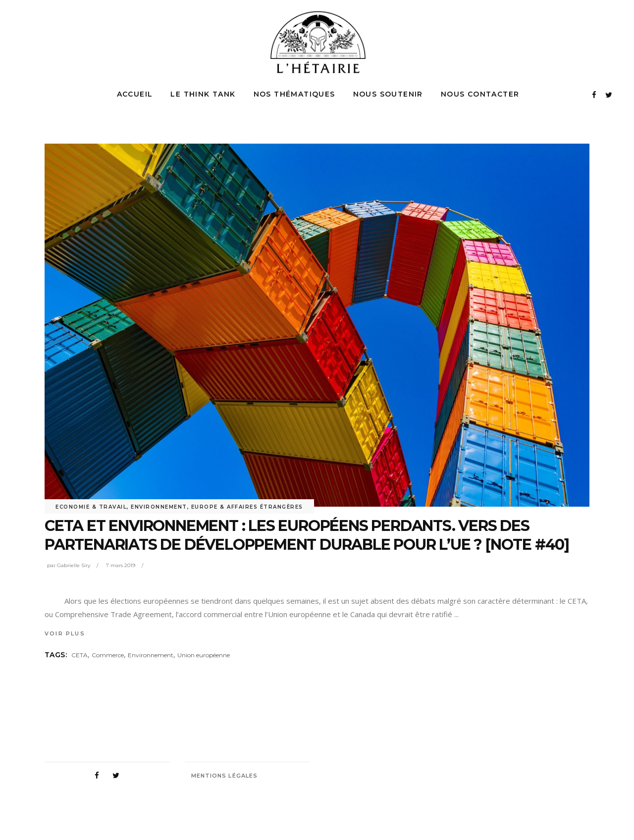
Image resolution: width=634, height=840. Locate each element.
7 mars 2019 (121, 565)
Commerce (108, 655)
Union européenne (204, 655)
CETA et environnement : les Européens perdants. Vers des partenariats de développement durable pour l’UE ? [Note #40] (307, 535)
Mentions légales (225, 776)
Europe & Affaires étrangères (247, 507)
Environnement (159, 507)
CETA (79, 655)
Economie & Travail (91, 507)
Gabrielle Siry (74, 565)
